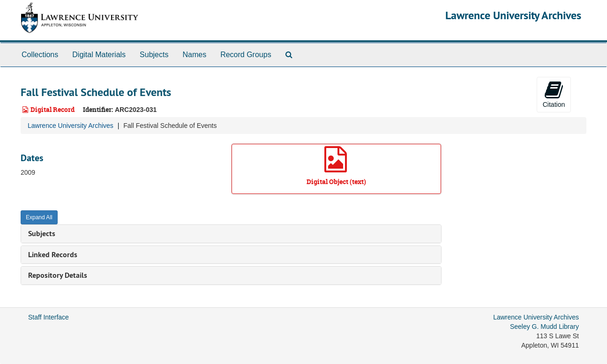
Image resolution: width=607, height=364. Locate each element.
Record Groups (246, 55)
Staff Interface (49, 317)
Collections (40, 55)
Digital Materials (99, 55)
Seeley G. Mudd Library (544, 327)
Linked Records (53, 255)
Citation (554, 94)
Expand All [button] (39, 217)
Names (194, 55)
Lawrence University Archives (513, 15)
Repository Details (58, 275)
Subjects (154, 55)
